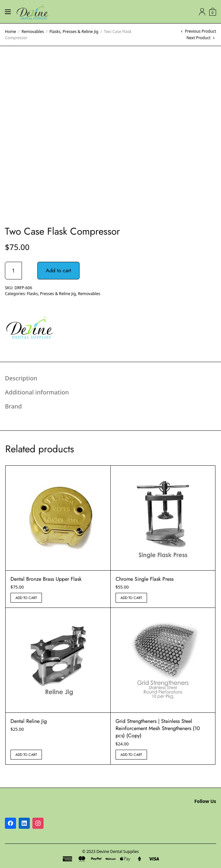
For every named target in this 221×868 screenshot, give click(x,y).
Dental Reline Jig (29, 721)
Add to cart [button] (26, 598)
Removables (33, 32)
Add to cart (58, 270)
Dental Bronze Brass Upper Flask (46, 579)
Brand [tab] (13, 406)
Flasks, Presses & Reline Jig (74, 32)
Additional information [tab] (37, 392)
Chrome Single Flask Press (145, 579)
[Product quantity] (13, 271)
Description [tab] (21, 378)
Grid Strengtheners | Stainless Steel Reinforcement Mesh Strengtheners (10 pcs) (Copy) (158, 728)
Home (10, 32)
